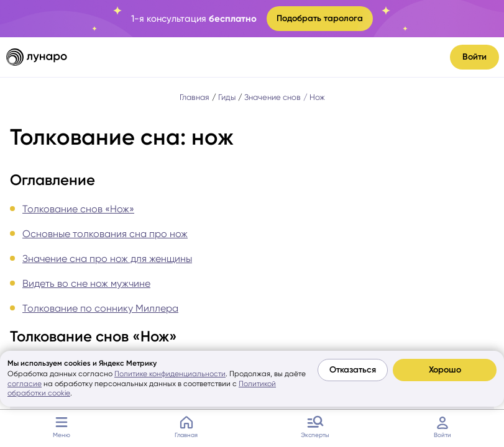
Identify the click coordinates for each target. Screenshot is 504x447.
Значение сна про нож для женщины (107, 259)
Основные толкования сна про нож (105, 234)
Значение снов (273, 97)
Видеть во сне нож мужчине (86, 283)
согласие (25, 384)
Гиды (227, 97)
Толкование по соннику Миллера (100, 308)
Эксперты (315, 425)
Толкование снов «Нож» (78, 209)
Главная (186, 425)
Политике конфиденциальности (170, 374)
